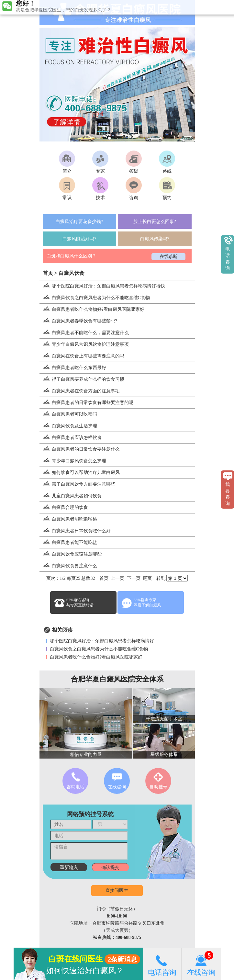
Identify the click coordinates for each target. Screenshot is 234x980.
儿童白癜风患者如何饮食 (71, 496)
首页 (48, 273)
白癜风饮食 (72, 273)
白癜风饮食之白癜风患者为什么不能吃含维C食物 (95, 298)
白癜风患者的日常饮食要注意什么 (80, 449)
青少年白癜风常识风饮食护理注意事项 (84, 344)
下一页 (134, 578)
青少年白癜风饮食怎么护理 (73, 461)
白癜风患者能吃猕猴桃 (68, 519)
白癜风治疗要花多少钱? (79, 222)
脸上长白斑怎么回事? (155, 222)
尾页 (147, 578)
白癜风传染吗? (155, 239)
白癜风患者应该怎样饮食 (71, 438)
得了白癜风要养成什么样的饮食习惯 (82, 379)
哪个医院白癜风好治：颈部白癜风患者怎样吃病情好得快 (102, 286)
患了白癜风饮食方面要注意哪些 (77, 484)
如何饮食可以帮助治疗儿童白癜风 (80, 473)
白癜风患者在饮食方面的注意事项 (80, 391)
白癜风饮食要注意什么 (68, 566)
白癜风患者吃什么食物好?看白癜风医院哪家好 (92, 309)
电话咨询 (162, 964)
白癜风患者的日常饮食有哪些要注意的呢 (86, 403)
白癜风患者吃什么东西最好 (73, 368)
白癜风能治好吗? (79, 239)
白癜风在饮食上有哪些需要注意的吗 (82, 356)
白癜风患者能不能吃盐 (68, 542)
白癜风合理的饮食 (64, 507)
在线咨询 (201, 964)
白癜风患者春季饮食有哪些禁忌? (78, 321)
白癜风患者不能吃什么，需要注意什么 (84, 333)
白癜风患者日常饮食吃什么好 (75, 531)
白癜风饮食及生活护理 (68, 426)
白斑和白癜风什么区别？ (72, 256)
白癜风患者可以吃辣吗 (68, 414)
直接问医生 (117, 890)
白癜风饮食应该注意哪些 (71, 554)
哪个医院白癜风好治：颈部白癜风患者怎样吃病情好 (102, 641)
